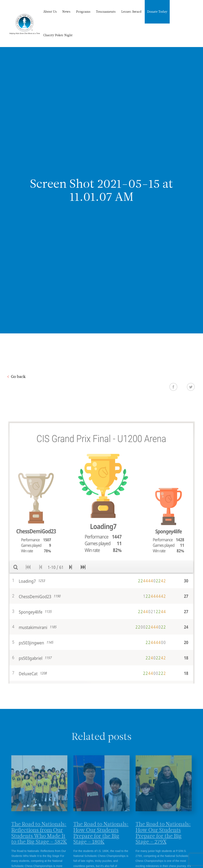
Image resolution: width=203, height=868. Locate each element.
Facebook (173, 387)
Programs (83, 12)
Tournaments (106, 12)
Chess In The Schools (25, 24)
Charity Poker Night (58, 35)
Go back (18, 376)
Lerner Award (131, 12)
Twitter (191, 387)
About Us (50, 12)
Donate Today (157, 12)
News (66, 12)
